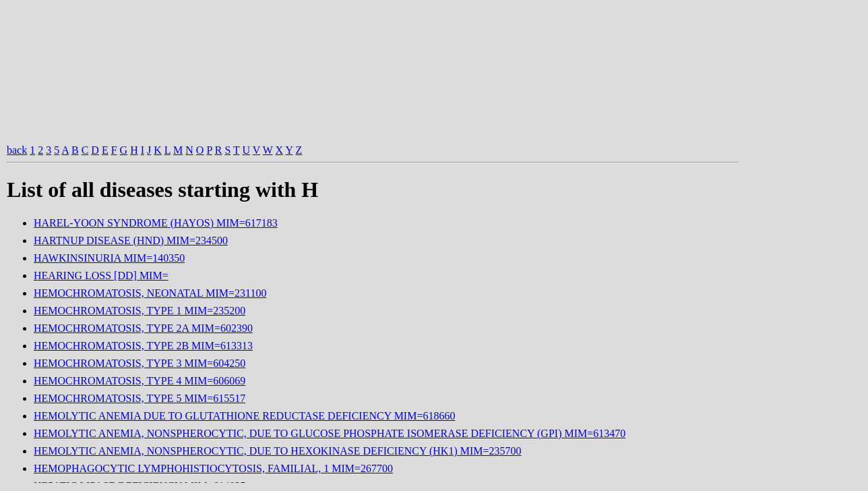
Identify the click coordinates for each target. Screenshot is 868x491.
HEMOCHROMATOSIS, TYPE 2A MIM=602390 (143, 328)
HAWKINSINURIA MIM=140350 (109, 258)
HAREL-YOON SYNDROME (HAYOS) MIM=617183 (156, 223)
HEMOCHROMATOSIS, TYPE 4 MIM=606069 (139, 381)
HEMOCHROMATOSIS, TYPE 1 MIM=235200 (139, 311)
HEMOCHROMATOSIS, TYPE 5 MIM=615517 (139, 398)
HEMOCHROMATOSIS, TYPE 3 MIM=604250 (139, 363)
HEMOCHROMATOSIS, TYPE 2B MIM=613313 (143, 346)
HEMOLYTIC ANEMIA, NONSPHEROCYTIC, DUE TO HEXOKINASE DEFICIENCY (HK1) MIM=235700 (278, 451)
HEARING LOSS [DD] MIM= (101, 276)
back (17, 150)
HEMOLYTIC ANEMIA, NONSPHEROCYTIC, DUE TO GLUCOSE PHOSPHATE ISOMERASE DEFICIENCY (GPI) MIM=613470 (330, 433)
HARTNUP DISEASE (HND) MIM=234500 (131, 240)
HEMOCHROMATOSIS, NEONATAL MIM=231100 (150, 293)
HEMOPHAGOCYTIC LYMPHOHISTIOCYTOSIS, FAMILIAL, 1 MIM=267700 (213, 468)
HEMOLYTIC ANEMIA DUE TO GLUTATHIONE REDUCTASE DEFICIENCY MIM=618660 (244, 416)
